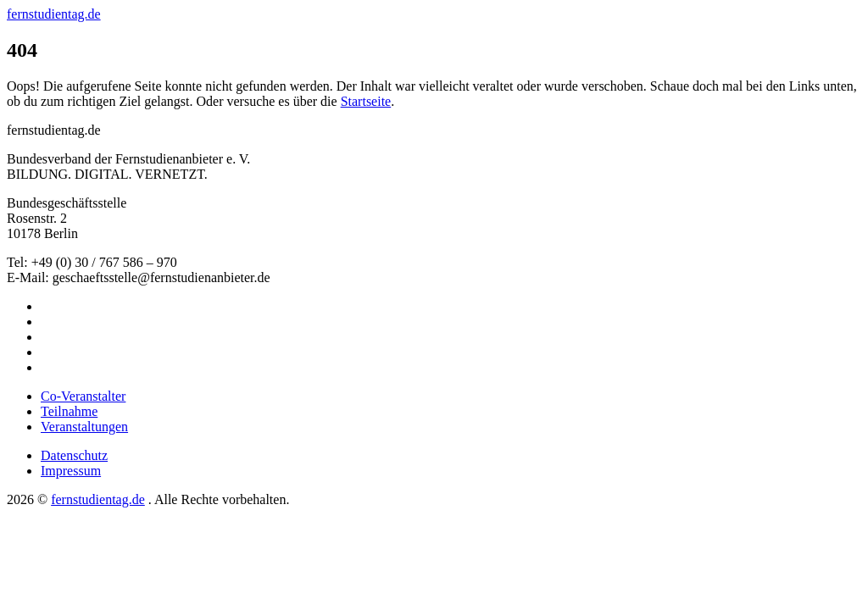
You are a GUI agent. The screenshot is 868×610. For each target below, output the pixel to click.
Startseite (366, 101)
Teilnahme (69, 411)
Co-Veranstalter (83, 396)
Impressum (71, 471)
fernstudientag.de (54, 14)
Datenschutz (74, 455)
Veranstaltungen (84, 427)
